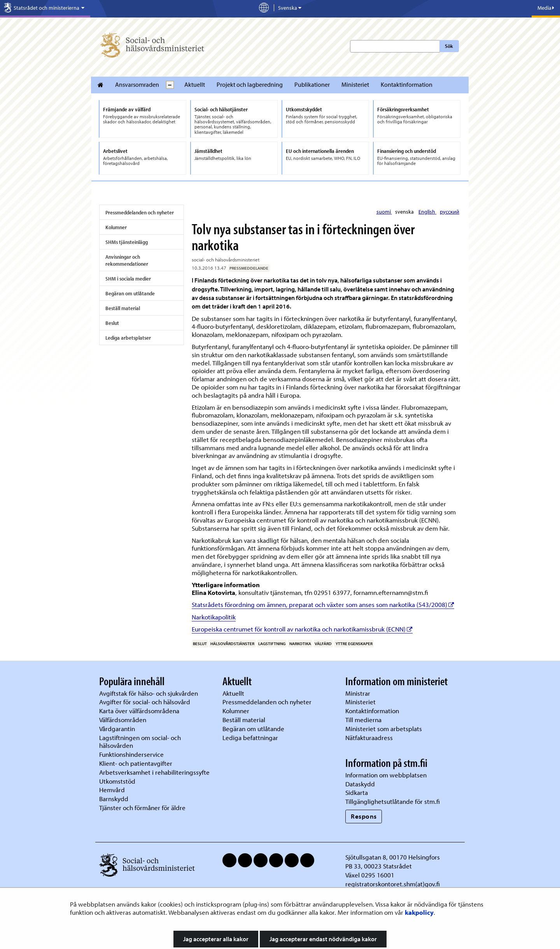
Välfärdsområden (123, 720)
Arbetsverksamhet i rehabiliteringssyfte (155, 772)
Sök (449, 46)
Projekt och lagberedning (250, 84)
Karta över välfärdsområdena (139, 711)
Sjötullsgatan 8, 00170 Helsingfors (393, 857)
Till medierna (363, 720)
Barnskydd (114, 799)
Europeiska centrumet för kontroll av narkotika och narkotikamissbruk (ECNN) (302, 629)
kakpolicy (419, 912)
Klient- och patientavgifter (136, 763)
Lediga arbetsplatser (128, 338)
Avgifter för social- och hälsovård (145, 702)
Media (546, 8)
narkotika (300, 644)
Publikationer (312, 84)
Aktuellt (195, 84)
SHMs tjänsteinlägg (127, 242)
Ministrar (358, 693)
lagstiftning (272, 644)
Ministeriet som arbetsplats (384, 729)
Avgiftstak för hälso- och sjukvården (149, 693)
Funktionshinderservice (131, 754)
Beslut (112, 323)
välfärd (323, 644)
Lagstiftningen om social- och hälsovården (140, 742)
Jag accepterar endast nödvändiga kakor (323, 939)
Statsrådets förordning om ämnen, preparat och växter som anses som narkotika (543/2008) (323, 604)
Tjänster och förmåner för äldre (142, 808)
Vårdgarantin (117, 729)
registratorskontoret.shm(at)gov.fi (393, 884)
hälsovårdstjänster (232, 644)
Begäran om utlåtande (130, 293)
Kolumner (116, 227)
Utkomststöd (117, 781)
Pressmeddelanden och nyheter (140, 212)
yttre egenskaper (354, 644)
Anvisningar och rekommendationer (127, 260)
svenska (405, 212)
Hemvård (112, 790)
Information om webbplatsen (386, 775)
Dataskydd (360, 784)
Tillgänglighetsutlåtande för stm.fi (393, 801)
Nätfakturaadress (369, 738)
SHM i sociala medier (128, 279)
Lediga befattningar (250, 738)
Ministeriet (355, 84)
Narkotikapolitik (214, 617)
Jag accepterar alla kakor (216, 939)
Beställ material (123, 308)
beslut (200, 644)
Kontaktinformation (407, 84)
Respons (364, 816)
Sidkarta (357, 792)
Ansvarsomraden (137, 84)
